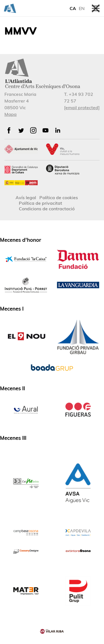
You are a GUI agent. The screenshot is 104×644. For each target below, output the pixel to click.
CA (73, 8)
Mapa (11, 114)
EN (82, 8)
